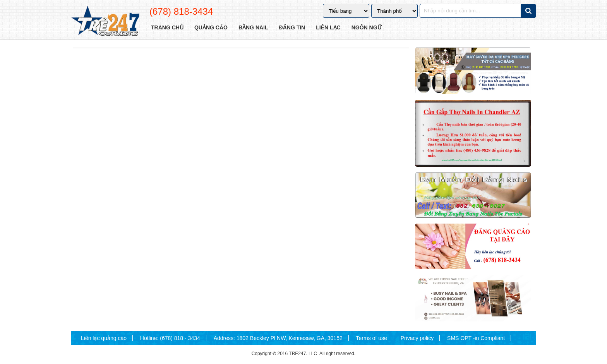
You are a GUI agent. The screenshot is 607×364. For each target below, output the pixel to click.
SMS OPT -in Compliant (476, 338)
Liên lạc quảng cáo (104, 338)
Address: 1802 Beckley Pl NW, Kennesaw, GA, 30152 (278, 338)
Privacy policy (417, 338)
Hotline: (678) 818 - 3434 (170, 338)
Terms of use (372, 338)
